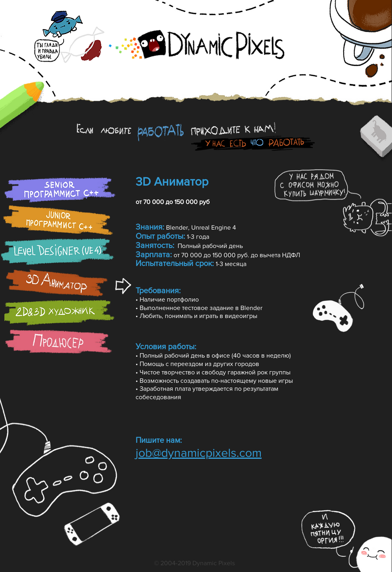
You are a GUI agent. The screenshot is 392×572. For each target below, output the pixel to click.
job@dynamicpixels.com (199, 453)
